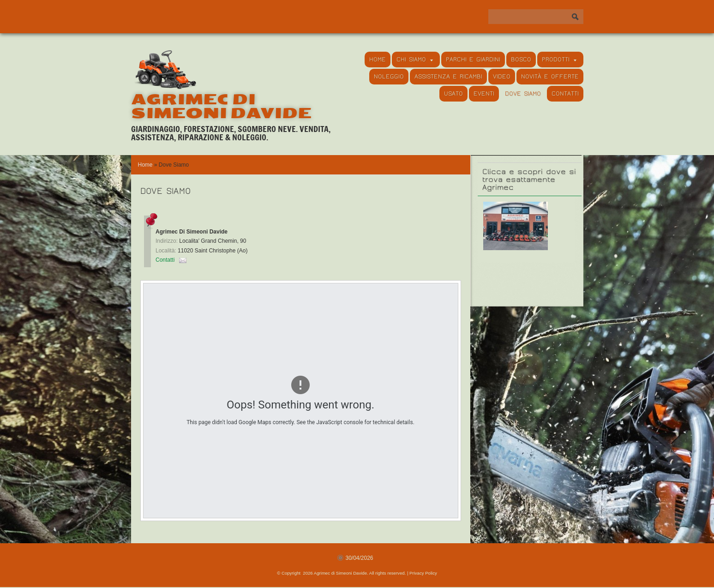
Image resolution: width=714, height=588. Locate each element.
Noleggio (389, 77)
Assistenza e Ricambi (448, 77)
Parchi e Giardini (473, 60)
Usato (453, 94)
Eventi (484, 94)
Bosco (521, 60)
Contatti (565, 94)
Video (502, 77)
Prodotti (559, 60)
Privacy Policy (423, 573)
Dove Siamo (523, 94)
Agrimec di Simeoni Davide (221, 106)
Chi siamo (415, 60)
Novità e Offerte (550, 77)
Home (378, 60)
